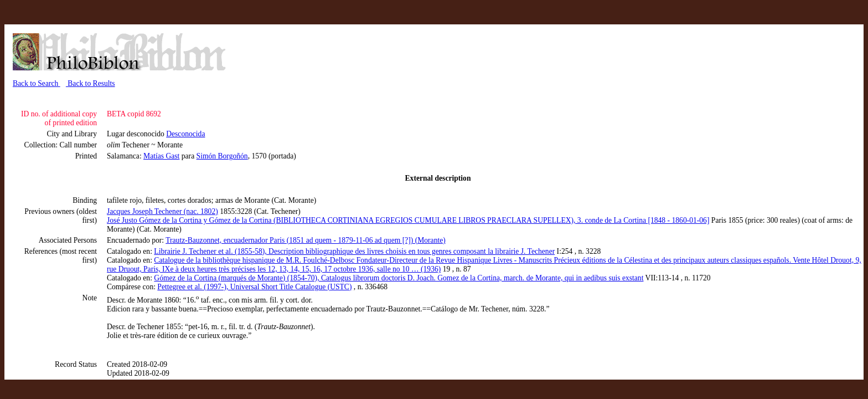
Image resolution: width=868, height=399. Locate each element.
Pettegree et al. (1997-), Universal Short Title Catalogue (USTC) (254, 287)
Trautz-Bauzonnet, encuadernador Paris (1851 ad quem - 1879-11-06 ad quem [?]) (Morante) (306, 240)
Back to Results (91, 83)
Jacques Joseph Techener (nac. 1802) (162, 211)
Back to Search (37, 83)
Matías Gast (161, 156)
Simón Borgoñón (222, 156)
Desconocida (185, 134)
